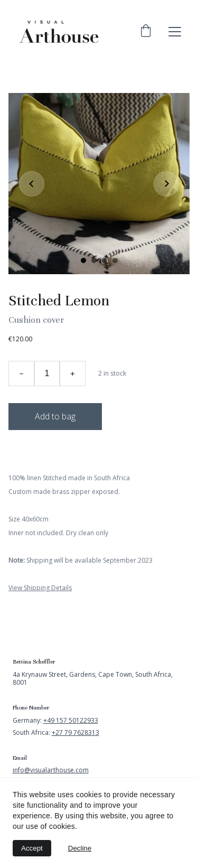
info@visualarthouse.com (51, 770)
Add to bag (55, 416)
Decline (80, 848)
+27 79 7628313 (76, 732)
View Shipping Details (40, 588)
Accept (32, 848)
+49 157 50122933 (71, 720)
